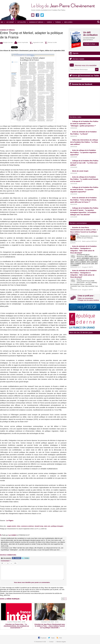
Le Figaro (10, 520)
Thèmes (57, 22)
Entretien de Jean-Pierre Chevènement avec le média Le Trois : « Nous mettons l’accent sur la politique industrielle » (50, 626)
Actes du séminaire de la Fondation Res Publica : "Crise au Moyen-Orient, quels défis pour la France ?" (84, 200)
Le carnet (9, 22)
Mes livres (67, 22)
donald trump (39, 526)
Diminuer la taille (51, 42)
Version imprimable (21, 42)
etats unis (47, 526)
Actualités (21, 22)
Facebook (44, 638)
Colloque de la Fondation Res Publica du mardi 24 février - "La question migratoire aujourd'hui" (84, 190)
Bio (2, 22)
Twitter (53, 638)
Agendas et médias (35, 22)
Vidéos (48, 22)
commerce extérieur (27, 526)
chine (19, 526)
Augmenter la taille (36, 42)
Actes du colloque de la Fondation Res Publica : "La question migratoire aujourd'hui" (83, 152)
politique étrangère (57, 526)
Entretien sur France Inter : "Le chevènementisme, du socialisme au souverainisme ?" (16, 626)
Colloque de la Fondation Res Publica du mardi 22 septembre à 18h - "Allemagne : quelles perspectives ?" (84, 124)
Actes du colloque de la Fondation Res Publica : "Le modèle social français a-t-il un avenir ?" (84, 179)
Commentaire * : (6, 561)
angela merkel (11, 526)
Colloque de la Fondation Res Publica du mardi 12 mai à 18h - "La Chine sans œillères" (84, 163)
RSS (61, 638)
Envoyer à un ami (6, 42)
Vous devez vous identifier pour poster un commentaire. (32, 582)
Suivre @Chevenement (76, 79)
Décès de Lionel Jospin (80, 171)
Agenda (75, 53)
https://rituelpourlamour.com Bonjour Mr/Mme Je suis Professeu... (87, 237)
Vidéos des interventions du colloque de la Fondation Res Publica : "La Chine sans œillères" (84, 142)
